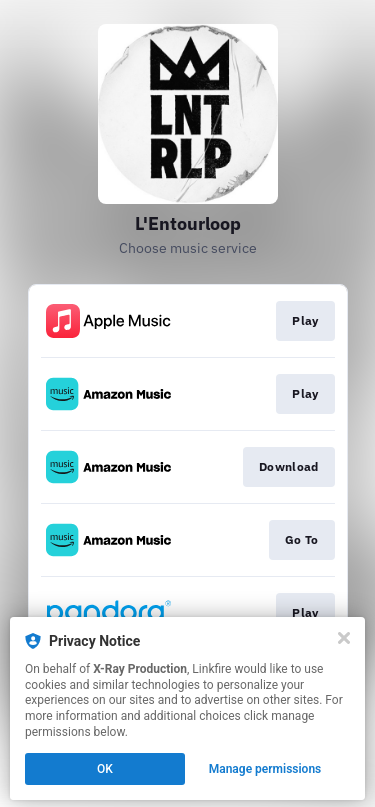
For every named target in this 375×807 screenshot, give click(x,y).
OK (105, 769)
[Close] (344, 638)
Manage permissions (265, 769)
